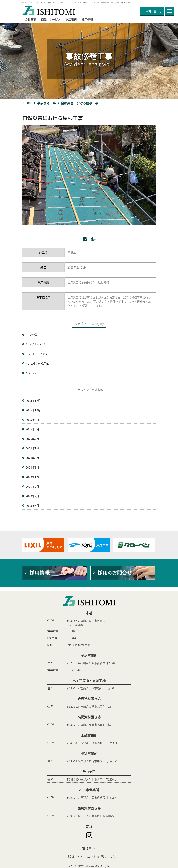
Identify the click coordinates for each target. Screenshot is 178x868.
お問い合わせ (153, 11)
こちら (79, 856)
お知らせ (31, 373)
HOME (28, 103)
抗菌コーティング (37, 354)
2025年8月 (32, 429)
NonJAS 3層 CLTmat (38, 363)
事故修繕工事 (46, 103)
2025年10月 (33, 410)
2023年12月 (33, 477)
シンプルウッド (35, 344)
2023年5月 (32, 506)
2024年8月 (32, 467)
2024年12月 (33, 448)
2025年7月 (32, 439)
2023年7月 (32, 496)
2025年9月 (32, 420)
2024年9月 (32, 458)
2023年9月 (32, 486)
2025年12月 (33, 400)
